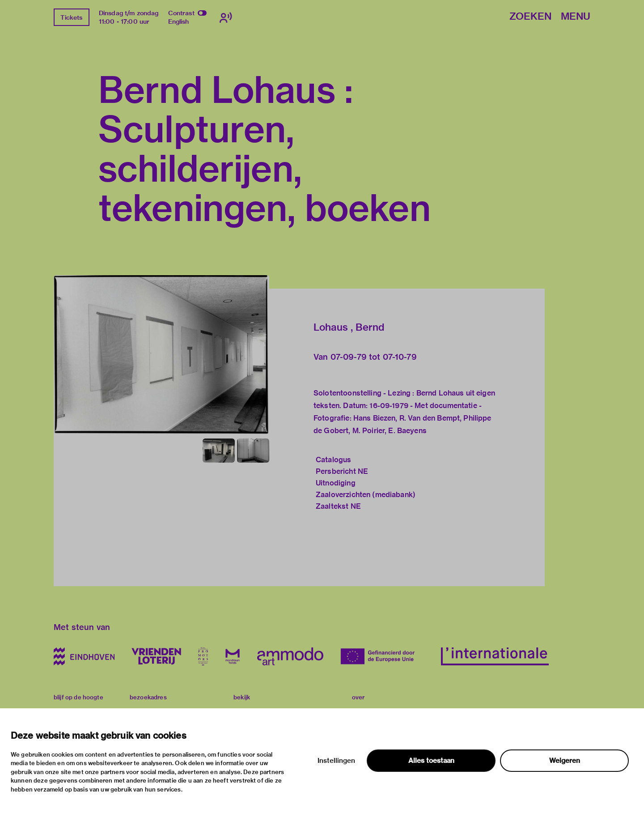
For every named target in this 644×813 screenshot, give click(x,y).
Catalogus (333, 460)
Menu (576, 17)
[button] (161, 355)
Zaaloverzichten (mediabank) (366, 495)
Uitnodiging (336, 483)
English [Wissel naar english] (179, 21)
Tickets (71, 17)
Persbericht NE (342, 471)
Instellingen (336, 761)
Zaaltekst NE (338, 506)
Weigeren (565, 761)
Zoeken (530, 17)
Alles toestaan (431, 761)
